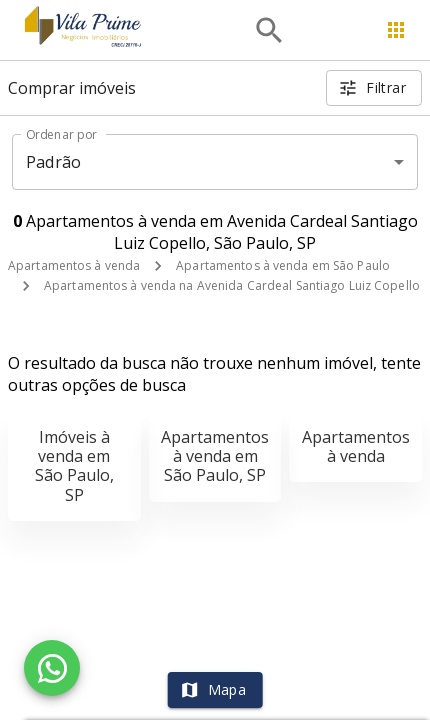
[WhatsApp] (52, 668)
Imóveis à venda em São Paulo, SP (74, 466)
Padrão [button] (53, 162)
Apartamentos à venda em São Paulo (283, 265)
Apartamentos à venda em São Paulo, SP (215, 456)
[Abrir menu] (396, 30)
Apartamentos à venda (74, 265)
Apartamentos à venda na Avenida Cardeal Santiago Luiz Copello (232, 285)
